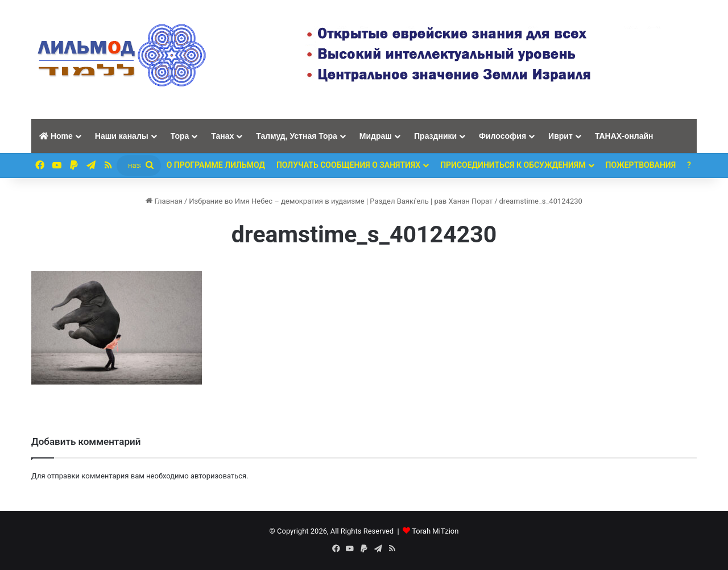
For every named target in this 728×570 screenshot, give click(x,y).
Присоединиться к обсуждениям (513, 165)
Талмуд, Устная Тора (297, 136)
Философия (502, 136)
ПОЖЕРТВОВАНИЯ (641, 165)
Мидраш (376, 136)
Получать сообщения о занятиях (348, 165)
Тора (180, 136)
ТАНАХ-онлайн (624, 136)
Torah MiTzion (435, 531)
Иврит (561, 136)
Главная (164, 201)
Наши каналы (122, 136)
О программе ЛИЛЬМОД (216, 165)
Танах (222, 136)
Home (56, 136)
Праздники (435, 136)
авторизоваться (218, 476)
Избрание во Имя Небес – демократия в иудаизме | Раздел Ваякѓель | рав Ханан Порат (341, 201)
